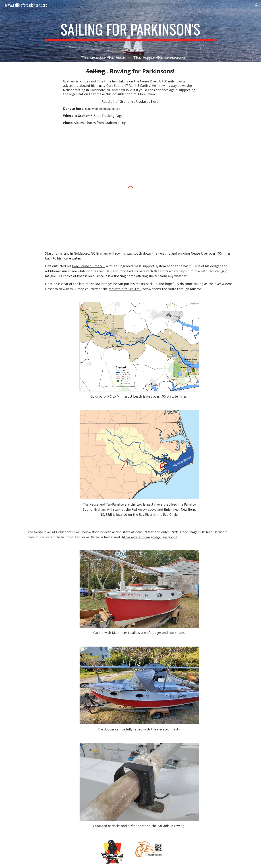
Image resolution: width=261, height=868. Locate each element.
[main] (130, 31)
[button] (257, 5)
